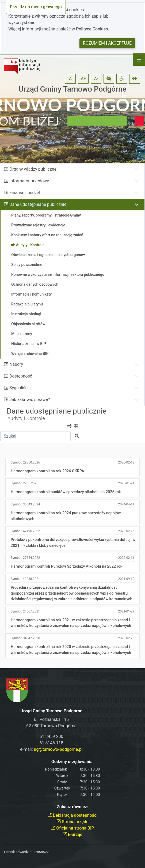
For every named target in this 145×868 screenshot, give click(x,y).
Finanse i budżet (25, 193)
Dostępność (21, 376)
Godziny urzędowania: (72, 762)
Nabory (16, 364)
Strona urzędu (72, 822)
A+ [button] (83, 79)
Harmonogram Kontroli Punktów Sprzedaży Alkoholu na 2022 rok (66, 566)
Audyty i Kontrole (26, 418)
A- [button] (96, 79)
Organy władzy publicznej (33, 169)
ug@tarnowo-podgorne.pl (58, 749)
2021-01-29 (126, 611)
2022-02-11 (126, 558)
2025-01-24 (126, 483)
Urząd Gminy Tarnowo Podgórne (72, 89)
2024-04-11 (126, 504)
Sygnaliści (19, 388)
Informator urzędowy (29, 181)
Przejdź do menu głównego (36, 7)
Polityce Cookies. (93, 29)
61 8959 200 (51, 737)
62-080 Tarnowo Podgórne (51, 726)
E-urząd (73, 834)
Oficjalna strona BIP (72, 828)
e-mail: (51, 749)
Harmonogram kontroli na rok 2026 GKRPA (47, 471)
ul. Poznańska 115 (51, 719)
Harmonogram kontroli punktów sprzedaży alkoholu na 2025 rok (66, 492)
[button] (109, 79)
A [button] (70, 79)
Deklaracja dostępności (73, 815)
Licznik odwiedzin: (18, 852)
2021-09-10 (126, 579)
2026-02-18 (126, 462)
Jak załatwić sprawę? (30, 400)
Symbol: (25, 462)
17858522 (41, 852)
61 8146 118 (51, 743)
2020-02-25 (126, 638)
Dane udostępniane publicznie (38, 204)
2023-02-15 (126, 531)
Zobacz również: (72, 807)
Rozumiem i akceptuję (107, 43)
